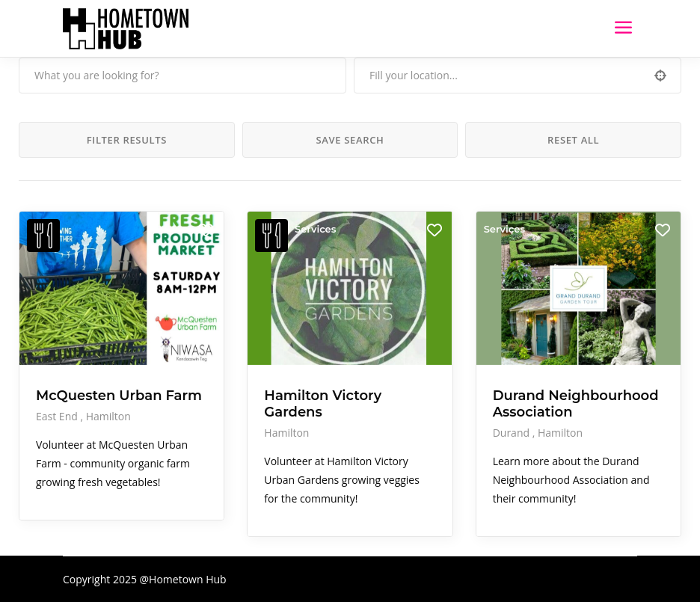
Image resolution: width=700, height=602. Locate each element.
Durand (513, 433)
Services (315, 229)
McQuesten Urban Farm (119, 396)
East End (58, 416)
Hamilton (108, 416)
